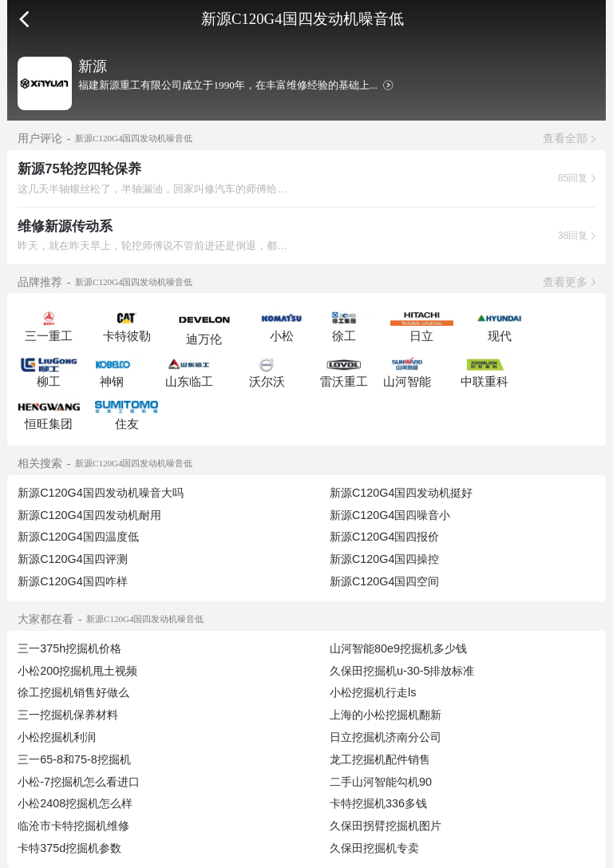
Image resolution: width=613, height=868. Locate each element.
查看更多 (565, 282)
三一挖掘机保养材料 (68, 715)
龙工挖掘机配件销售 (380, 759)
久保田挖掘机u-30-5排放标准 (402, 671)
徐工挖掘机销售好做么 (73, 692)
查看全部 (565, 138)
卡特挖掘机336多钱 (378, 803)
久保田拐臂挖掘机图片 (386, 826)
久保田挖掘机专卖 (374, 848)
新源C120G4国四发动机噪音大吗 (100, 493)
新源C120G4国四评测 (72, 559)
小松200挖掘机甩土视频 (77, 671)
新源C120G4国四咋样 (72, 581)
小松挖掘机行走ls (373, 692)
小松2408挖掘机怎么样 (75, 803)
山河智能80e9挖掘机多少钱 (398, 648)
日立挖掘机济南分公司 (386, 737)
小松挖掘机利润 (57, 737)
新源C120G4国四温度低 (78, 537)
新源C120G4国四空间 (384, 581)
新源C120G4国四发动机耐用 (89, 515)
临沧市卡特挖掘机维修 (73, 826)
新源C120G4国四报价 (384, 537)
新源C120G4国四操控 (384, 559)
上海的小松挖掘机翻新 (386, 715)
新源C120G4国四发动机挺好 (401, 493)
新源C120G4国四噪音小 (390, 515)
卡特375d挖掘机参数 (69, 848)
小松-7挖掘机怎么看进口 (79, 782)
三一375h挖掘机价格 (69, 648)
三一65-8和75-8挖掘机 (74, 759)
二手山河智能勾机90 (381, 782)
